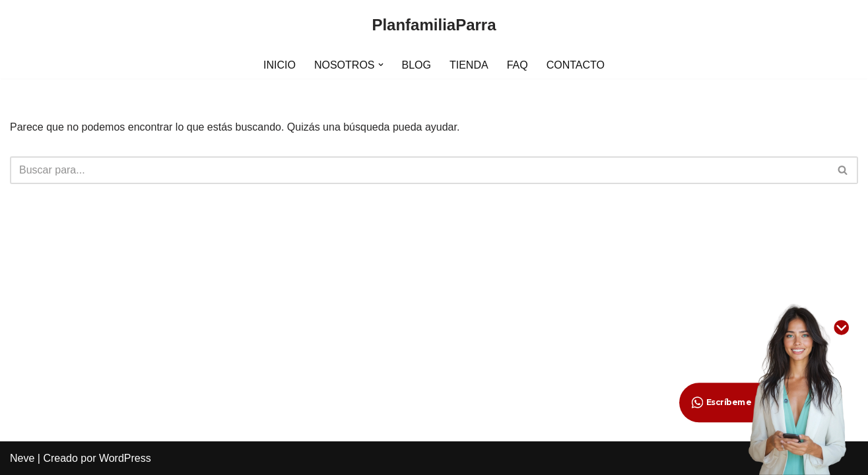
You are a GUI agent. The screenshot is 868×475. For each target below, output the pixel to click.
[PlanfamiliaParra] (434, 25)
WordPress (125, 458)
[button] (381, 65)
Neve (22, 458)
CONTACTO (576, 65)
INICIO (280, 65)
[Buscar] (419, 170)
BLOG (417, 65)
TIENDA (469, 65)
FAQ (517, 65)
